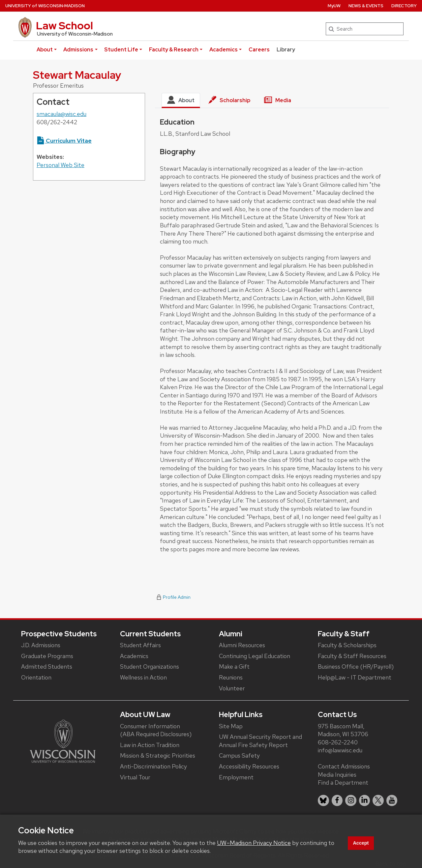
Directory (404, 6)
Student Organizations (150, 666)
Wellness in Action (143, 677)
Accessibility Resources (249, 766)
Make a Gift (234, 666)
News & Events (366, 6)
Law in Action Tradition (150, 745)
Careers (259, 50)
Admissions (78, 50)
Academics (224, 50)
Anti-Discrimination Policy (153, 766)
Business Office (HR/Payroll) (356, 666)
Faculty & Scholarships (347, 645)
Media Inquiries (337, 775)
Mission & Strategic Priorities (158, 755)
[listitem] (323, 800)
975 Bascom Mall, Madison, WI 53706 (343, 730)
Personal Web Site (60, 165)
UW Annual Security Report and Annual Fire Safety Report (260, 741)
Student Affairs (140, 645)
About (45, 50)
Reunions (231, 677)
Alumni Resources (242, 645)
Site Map (231, 726)
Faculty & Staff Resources (352, 656)
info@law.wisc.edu (340, 750)
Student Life (121, 50)
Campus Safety (239, 755)
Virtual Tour (135, 777)
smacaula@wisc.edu (61, 114)
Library (286, 50)
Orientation (36, 677)
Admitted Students (47, 666)
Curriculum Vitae (64, 141)
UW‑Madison (45, 6)
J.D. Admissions (41, 645)
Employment (236, 777)
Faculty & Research (174, 50)
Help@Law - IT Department (355, 677)
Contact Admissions (344, 766)
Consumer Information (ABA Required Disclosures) (156, 730)
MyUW (334, 6)
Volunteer (232, 688)
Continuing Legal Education (255, 656)
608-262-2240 (338, 742)
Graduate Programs (47, 656)
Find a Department (343, 782)
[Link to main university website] (63, 741)
